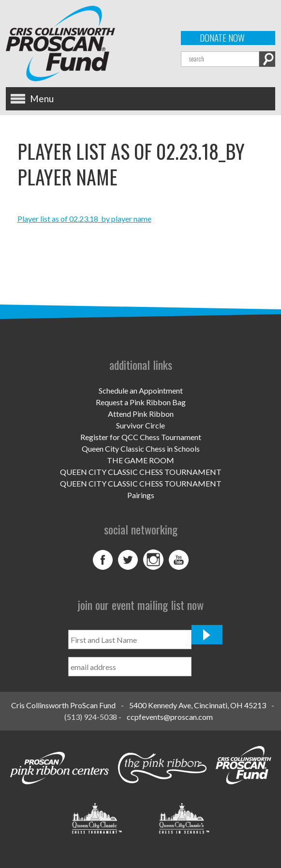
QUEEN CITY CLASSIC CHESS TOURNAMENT (141, 472)
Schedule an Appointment (141, 390)
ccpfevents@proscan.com (170, 717)
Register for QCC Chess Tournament (141, 437)
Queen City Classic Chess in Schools (141, 449)
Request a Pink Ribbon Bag (141, 402)
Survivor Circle (140, 425)
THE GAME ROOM (140, 460)
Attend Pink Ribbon (141, 414)
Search (267, 59)
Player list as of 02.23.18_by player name (84, 219)
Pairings (141, 495)
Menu (42, 99)
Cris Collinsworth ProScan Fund (63, 705)
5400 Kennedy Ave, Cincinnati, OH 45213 (198, 705)
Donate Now (222, 38)
